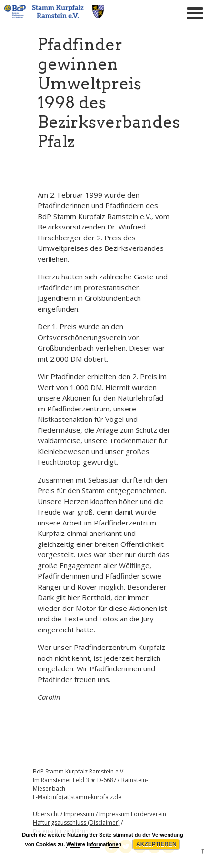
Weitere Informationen (94, 844)
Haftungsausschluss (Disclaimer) (76, 823)
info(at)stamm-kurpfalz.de (86, 797)
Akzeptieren (156, 844)
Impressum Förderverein (133, 814)
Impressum (79, 814)
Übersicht (46, 814)
